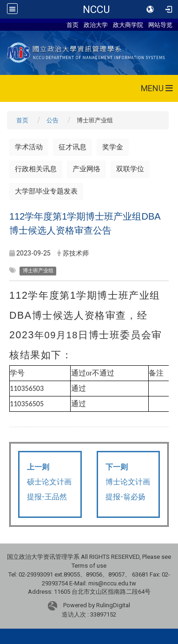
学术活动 (29, 147)
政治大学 (96, 25)
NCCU (96, 9)
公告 (53, 120)
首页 (73, 25)
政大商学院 (128, 25)
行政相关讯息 (36, 169)
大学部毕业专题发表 (46, 191)
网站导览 (160, 25)
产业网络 (86, 169)
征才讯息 (73, 147)
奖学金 (113, 147)
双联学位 (130, 169)
